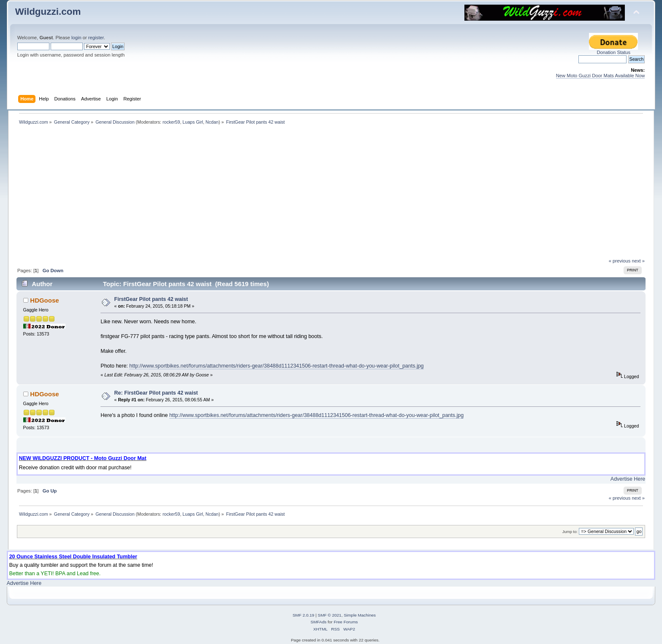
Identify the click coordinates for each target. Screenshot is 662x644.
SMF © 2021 (330, 615)
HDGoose (44, 300)
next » (639, 261)
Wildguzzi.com (48, 12)
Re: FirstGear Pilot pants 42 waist (156, 393)
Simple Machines (360, 615)
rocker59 (171, 122)
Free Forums (346, 622)
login (76, 38)
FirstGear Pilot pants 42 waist (151, 299)
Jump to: (570, 532)
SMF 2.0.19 (304, 615)
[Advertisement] (331, 195)
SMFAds (319, 622)
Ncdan (212, 122)
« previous (620, 261)
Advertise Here (628, 479)
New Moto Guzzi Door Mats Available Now (601, 76)
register (96, 38)
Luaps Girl (193, 122)
